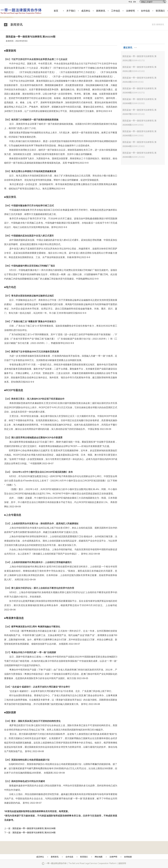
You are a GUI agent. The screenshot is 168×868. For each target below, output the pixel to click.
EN (135, 2)
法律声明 (113, 857)
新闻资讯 (101, 11)
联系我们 (160, 11)
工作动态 (116, 11)
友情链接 (128, 857)
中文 (130, 2)
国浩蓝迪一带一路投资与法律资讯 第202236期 (34, 828)
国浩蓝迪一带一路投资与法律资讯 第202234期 (34, 833)
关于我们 (71, 11)
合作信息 (145, 11)
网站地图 (99, 857)
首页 (56, 11)
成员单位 (86, 11)
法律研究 (130, 11)
